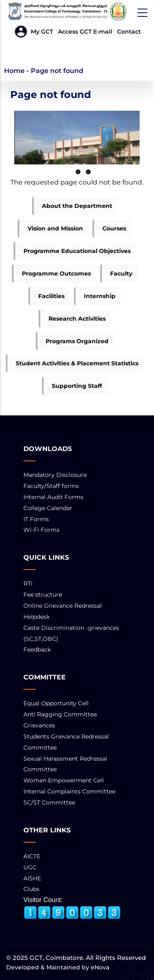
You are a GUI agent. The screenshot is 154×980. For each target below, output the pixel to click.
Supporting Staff (73, 386)
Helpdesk (37, 617)
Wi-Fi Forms (41, 530)
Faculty (117, 273)
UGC (30, 867)
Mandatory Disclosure (55, 475)
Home (14, 71)
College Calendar (48, 508)
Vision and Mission (51, 228)
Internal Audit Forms (53, 497)
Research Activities (73, 319)
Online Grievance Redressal (63, 606)
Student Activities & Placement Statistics (73, 363)
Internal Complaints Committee (69, 791)
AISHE (32, 878)
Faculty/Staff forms (51, 486)
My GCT (42, 32)
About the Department (73, 206)
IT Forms (36, 519)
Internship (95, 296)
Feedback (37, 650)
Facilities (47, 296)
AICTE (32, 856)
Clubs (31, 889)
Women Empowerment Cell (64, 780)
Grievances (39, 725)
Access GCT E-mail (85, 32)
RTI (28, 583)
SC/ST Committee (49, 802)
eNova (99, 967)
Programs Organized (73, 341)
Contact (129, 32)
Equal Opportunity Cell (56, 703)
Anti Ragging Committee (60, 714)
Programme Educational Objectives (73, 251)
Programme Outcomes (52, 273)
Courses (110, 228)
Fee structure (43, 595)
